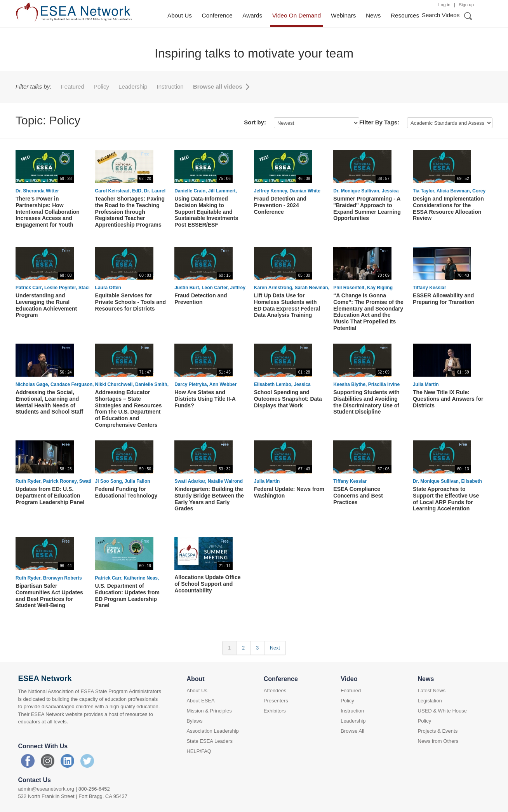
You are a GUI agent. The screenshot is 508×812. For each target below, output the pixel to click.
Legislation (430, 701)
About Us (180, 15)
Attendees (275, 691)
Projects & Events (438, 731)
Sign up (466, 5)
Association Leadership (212, 731)
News (373, 15)
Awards (252, 15)
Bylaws (194, 721)
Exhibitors (275, 711)
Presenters (276, 701)
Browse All (352, 731)
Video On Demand (297, 15)
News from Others (438, 741)
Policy (102, 86)
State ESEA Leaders (210, 741)
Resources (405, 15)
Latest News (432, 691)
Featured (73, 86)
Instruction (171, 86)
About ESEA (200, 701)
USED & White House (442, 711)
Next (275, 648)
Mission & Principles (209, 711)
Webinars (343, 15)
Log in (444, 5)
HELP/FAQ (199, 751)
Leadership (134, 86)
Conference (217, 15)
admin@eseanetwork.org (46, 789)
